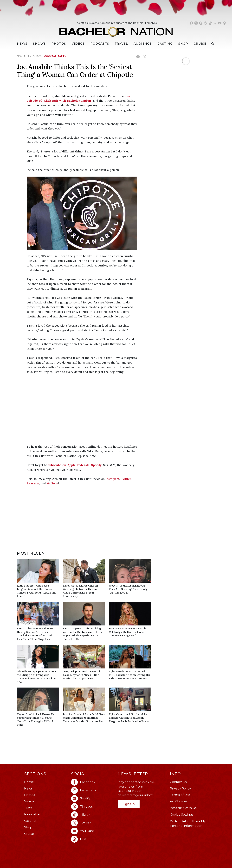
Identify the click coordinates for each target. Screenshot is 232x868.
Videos (78, 44)
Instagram (112, 479)
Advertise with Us (183, 808)
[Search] (213, 44)
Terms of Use (180, 795)
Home (29, 782)
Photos (59, 44)
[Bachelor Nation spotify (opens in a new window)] (201, 23)
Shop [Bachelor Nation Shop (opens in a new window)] (183, 44)
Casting (30, 821)
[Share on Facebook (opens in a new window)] (138, 57)
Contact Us (178, 782)
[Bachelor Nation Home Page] (116, 30)
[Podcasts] (100, 44)
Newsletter (32, 814)
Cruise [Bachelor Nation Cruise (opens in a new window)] (200, 44)
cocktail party (55, 56)
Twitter (126, 479)
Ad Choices (179, 801)
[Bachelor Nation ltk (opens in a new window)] (93, 839)
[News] (22, 44)
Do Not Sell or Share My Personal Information (188, 824)
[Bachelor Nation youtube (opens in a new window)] (220, 23)
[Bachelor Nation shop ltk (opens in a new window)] (225, 23)
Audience (143, 44)
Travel (121, 44)
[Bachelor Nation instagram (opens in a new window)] (196, 23)
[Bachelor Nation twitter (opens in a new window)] (215, 23)
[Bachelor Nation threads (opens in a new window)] (206, 23)
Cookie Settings (182, 814)
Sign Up (129, 804)
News (28, 788)
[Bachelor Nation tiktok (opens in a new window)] (210, 23)
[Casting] (165, 44)
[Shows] (39, 44)
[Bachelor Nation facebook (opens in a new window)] (191, 23)
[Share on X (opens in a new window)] (144, 57)
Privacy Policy (180, 788)
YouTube (52, 483)
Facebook (33, 483)
